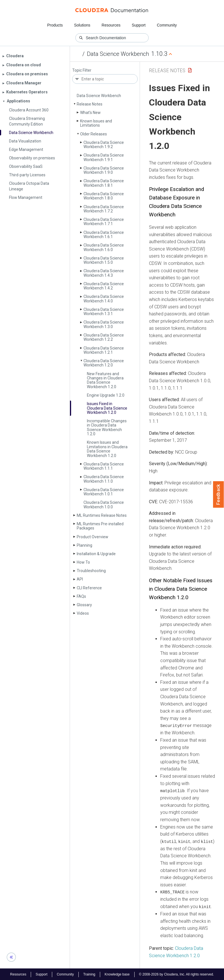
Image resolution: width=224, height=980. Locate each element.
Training (89, 974)
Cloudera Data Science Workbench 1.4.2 (104, 286)
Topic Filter (82, 70)
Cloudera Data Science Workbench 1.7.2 (104, 209)
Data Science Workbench (118, 54)
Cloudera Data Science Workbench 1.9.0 (104, 170)
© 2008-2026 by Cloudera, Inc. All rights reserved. (177, 974)
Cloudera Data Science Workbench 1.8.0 (104, 196)
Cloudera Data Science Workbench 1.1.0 (104, 479)
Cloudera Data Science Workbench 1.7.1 (104, 222)
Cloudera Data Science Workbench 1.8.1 (104, 183)
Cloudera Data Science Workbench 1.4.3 (104, 273)
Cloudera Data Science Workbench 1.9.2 (104, 145)
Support (139, 25)
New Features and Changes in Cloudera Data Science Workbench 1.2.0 (105, 380)
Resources (111, 25)
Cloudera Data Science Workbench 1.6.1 (104, 235)
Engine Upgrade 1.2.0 (106, 395)
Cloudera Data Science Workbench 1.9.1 (104, 157)
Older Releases (94, 134)
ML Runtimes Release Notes (102, 515)
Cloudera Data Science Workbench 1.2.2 (104, 337)
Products (55, 25)
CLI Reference (89, 588)
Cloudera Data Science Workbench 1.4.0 (104, 299)
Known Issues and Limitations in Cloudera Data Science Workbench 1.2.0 (107, 449)
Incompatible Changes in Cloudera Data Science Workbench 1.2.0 (107, 427)
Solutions (82, 25)
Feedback (218, 495)
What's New (90, 113)
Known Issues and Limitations (96, 123)
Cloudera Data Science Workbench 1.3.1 (104, 312)
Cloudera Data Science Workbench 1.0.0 (104, 505)
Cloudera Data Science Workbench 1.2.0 (104, 363)
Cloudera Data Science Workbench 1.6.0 (104, 247)
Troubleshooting (91, 571)
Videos (83, 613)
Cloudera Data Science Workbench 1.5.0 (104, 260)
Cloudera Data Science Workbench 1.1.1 (104, 466)
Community (167, 25)
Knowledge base (117, 974)
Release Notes (90, 104)
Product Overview (93, 537)
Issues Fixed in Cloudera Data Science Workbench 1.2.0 (107, 408)
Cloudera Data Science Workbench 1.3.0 (104, 324)
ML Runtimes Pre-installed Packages (100, 526)
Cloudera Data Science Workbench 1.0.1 (104, 492)
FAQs (81, 596)
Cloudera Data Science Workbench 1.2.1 (104, 350)
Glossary (84, 605)
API (80, 579)
